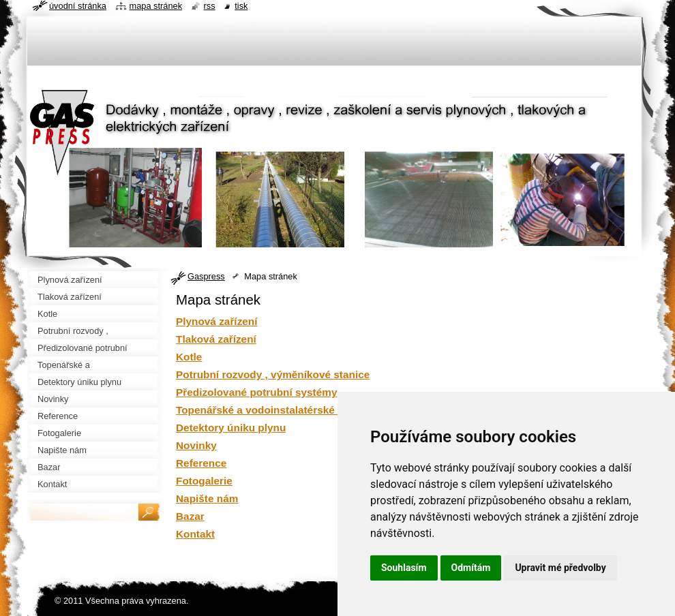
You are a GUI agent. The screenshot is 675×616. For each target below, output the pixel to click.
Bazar (190, 516)
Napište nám (207, 498)
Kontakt (195, 534)
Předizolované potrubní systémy (256, 392)
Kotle (189, 357)
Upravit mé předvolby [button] (560, 568)
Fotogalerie (204, 481)
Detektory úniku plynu (231, 428)
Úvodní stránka (78, 6)
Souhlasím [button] (404, 568)
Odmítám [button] (471, 568)
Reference (201, 463)
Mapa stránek (156, 6)
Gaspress (206, 276)
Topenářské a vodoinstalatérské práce (271, 410)
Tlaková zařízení (216, 339)
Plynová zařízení (217, 321)
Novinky (196, 445)
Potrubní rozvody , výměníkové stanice (273, 374)
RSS (210, 6)
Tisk (241, 6)
